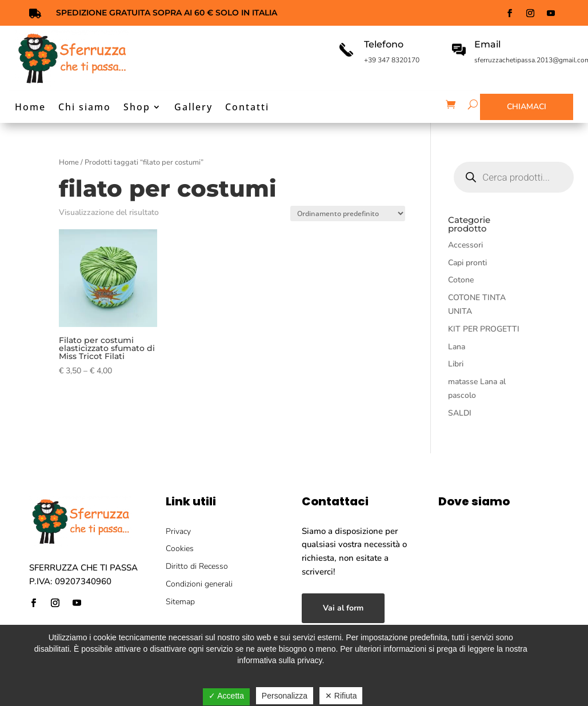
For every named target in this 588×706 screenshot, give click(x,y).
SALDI (460, 413)
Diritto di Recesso (197, 566)
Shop (137, 108)
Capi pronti (467, 263)
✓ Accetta (226, 696)
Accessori (465, 245)
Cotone (461, 280)
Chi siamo (85, 108)
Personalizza (285, 696)
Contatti (247, 108)
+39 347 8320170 (392, 60)
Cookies (180, 549)
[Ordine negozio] (348, 214)
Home (30, 108)
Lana (457, 347)
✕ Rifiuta (341, 696)
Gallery (193, 108)
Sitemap (180, 602)
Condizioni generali (199, 584)
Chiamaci (527, 107)
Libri (456, 364)
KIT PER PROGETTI (484, 329)
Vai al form (343, 608)
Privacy (178, 531)
